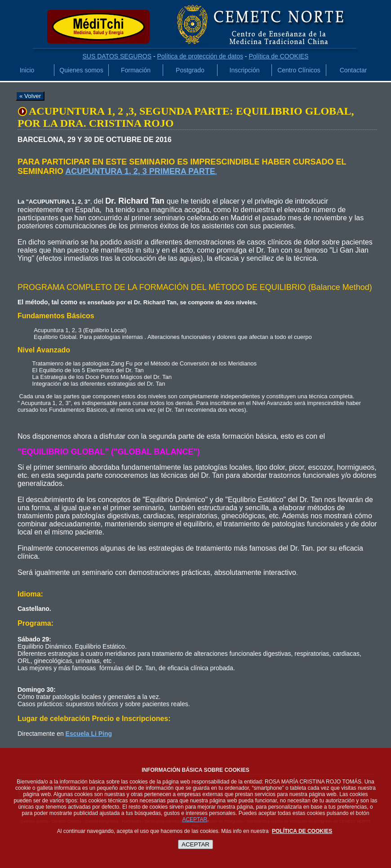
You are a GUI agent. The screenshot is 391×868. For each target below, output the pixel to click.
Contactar (353, 70)
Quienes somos (81, 70)
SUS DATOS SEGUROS (117, 56)
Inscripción (245, 70)
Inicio (27, 70)
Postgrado (190, 70)
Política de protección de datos (200, 56)
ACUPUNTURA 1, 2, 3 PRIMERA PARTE (140, 171)
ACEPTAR (195, 819)
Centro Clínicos (299, 70)
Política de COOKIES (278, 56)
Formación (136, 70)
